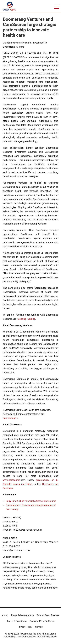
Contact (39, 627)
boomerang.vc (10, 418)
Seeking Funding (27, 319)
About (5, 615)
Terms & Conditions (17, 621)
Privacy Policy (25, 627)
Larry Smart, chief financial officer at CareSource (31, 501)
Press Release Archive (22, 615)
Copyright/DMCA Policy (42, 621)
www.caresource (11, 480)
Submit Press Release (48, 615)
